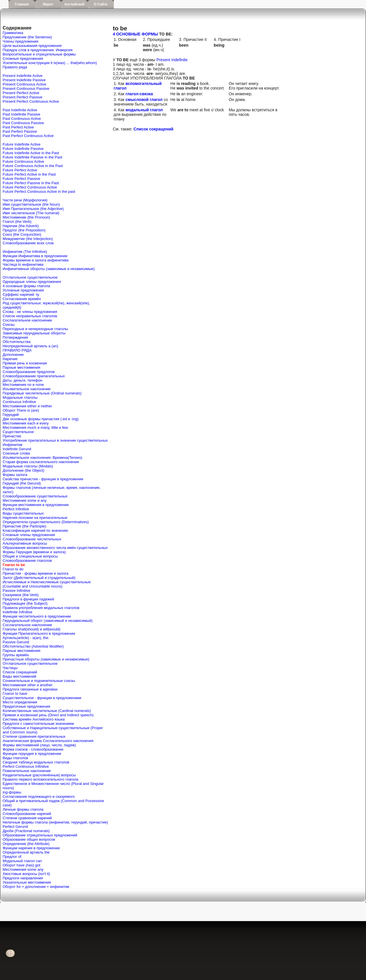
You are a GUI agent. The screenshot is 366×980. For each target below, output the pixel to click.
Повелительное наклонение (27, 771)
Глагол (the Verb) (17, 222)
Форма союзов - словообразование (33, 749)
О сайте (101, 4)
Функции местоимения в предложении (36, 505)
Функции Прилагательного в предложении (39, 633)
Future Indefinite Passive (23, 149)
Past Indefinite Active (20, 110)
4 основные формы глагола (26, 286)
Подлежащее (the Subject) (25, 603)
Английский (74, 4)
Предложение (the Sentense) (27, 37)
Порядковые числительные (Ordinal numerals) (42, 393)
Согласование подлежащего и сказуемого (39, 797)
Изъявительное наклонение (27, 389)
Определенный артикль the (26, 852)
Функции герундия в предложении (32, 754)
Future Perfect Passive (21, 179)
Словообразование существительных (35, 496)
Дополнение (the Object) (23, 470)
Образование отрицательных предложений (40, 835)
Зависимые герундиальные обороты (34, 333)
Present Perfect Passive (22, 97)
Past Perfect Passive (20, 131)
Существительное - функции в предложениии (42, 698)
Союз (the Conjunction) (22, 234)
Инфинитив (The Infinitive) (25, 252)
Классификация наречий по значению (35, 530)
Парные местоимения (21, 367)
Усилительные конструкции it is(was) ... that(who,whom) (50, 63)
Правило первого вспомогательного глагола (40, 779)
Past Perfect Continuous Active (28, 136)
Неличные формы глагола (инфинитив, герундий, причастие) (55, 822)
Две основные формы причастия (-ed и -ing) (40, 419)
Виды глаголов (15, 758)
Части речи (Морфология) (25, 200)
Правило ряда (15, 67)
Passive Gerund (16, 642)
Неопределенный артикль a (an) (30, 346)
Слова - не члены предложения (30, 312)
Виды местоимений (19, 676)
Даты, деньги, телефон (22, 380)
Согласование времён (22, 299)
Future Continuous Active (23, 161)
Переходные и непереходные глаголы (35, 329)
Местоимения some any (23, 869)
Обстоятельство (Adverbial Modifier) (33, 646)
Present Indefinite (172, 60)
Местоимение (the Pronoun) (26, 217)
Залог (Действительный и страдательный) (39, 578)
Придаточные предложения (26, 706)
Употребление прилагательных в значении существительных (55, 440)
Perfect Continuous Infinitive (26, 766)
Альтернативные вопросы (25, 543)
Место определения (20, 702)
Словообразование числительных (32, 539)
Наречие (10, 359)
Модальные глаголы (20, 397)
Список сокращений (20, 672)
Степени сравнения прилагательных (34, 736)
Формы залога (15, 475)
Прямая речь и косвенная (25, 363)
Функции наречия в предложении (31, 848)
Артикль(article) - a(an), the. (26, 638)
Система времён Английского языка (34, 719)
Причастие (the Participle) (24, 526)
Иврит (48, 4)
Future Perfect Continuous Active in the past (39, 192)
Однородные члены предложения (32, 282)
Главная (22, 4)
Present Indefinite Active (22, 76)
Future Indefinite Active (21, 144)
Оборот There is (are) (21, 410)
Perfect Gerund (15, 827)
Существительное (18, 432)
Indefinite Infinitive (17, 612)
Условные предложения (23, 290)
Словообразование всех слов (28, 243)
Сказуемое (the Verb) (21, 595)
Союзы (9, 325)
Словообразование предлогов (29, 372)
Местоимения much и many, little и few (35, 427)
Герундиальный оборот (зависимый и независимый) (47, 621)
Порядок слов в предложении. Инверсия (37, 50)
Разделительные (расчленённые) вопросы (39, 775)
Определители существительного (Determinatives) (46, 522)
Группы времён (16, 655)
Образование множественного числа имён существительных (55, 548)
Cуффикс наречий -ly (21, 294)
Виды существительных (23, 513)
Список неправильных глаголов (30, 316)
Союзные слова (16, 453)
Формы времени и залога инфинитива (35, 260)
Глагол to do (13, 569)
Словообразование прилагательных (34, 376)
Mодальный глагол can (22, 861)
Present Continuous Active (24, 84)
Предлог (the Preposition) (24, 230)
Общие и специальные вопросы (30, 556)
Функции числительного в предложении (37, 616)
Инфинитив (12, 445)
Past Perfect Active (18, 127)
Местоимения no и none (23, 385)
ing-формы (12, 792)
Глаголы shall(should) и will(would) (31, 629)
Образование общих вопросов (29, 839)
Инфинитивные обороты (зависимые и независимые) (49, 269)
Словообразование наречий (27, 814)
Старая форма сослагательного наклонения (41, 462)
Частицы (10, 668)
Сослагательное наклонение (27, 320)
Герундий (11, 415)
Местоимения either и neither (27, 406)
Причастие (12, 436)
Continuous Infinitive (19, 402)
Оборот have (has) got (21, 865)
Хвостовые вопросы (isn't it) (26, 874)
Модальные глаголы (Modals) (28, 466)
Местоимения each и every (26, 423)
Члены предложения (20, 41)
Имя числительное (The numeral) (31, 213)
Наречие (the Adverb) (21, 226)
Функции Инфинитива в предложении (35, 256)
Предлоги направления (23, 878)
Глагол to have (15, 694)
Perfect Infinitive (16, 509)
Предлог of (12, 857)
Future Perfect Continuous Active (30, 187)
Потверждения (15, 337)
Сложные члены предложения (29, 535)
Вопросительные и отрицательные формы (39, 54)
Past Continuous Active (22, 119)
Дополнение (13, 355)
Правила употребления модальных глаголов (41, 608)
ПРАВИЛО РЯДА (17, 350)
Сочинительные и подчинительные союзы (39, 681)
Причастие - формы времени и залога (35, 573)
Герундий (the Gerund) (22, 483)
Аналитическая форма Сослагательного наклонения (48, 741)
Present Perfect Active (21, 93)
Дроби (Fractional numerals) (26, 831)
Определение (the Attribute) (26, 844)
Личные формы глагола (23, 809)
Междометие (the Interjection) (28, 239)
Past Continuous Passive (23, 123)
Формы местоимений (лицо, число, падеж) (39, 745)
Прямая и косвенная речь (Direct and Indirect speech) (48, 715)
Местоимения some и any (25, 500)
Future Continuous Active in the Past (33, 166)
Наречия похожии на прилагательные (35, 518)
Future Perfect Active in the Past (29, 174)
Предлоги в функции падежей (28, 599)
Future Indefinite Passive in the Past (32, 157)
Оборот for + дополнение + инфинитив (36, 887)
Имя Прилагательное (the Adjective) (33, 209)
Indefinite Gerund (17, 449)
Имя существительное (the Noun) (31, 204)
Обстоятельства (16, 342)
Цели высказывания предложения (32, 46)
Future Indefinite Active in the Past (31, 153)
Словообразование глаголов (27, 561)
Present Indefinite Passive (24, 80)
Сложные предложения (23, 58)
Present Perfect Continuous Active (31, 101)
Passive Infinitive (16, 591)
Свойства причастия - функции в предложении (43, 479)
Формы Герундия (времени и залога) (34, 552)
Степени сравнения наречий (27, 818)
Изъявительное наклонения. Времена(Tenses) (42, 458)
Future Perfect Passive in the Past (31, 183)
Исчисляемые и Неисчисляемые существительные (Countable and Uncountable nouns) (47, 584)
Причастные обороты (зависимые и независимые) (46, 659)
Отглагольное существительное (30, 277)
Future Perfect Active (20, 170)
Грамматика (13, 33)
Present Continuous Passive (26, 89)
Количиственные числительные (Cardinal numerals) (47, 711)
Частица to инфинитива (23, 264)
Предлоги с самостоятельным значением (38, 724)
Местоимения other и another (27, 685)
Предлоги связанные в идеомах (30, 689)
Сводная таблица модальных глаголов (36, 762)
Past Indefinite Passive (21, 114)
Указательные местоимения (27, 882)
